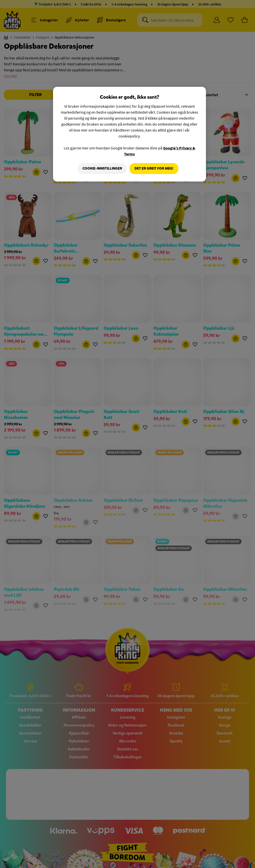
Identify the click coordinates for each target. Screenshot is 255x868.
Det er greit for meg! (154, 168)
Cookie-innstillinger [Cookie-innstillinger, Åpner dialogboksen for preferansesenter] (102, 168)
